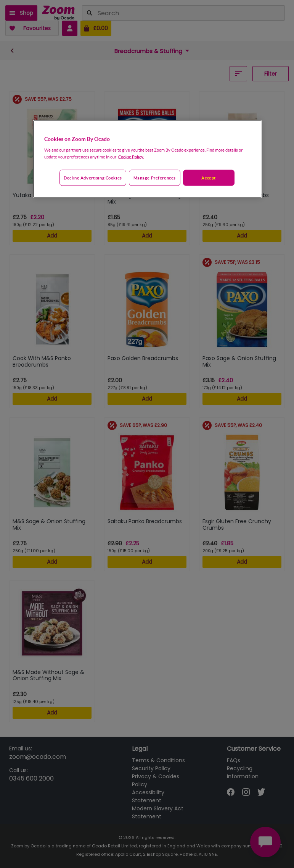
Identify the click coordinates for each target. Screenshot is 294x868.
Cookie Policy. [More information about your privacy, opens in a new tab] (131, 156)
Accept (208, 177)
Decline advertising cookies (93, 177)
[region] (147, 159)
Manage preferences (155, 177)
